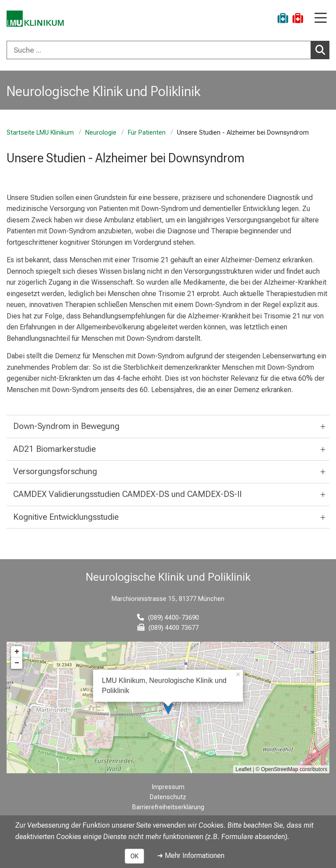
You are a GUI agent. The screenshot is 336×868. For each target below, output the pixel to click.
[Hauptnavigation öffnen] (321, 19)
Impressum (168, 787)
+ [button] (17, 652)
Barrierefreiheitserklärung (168, 807)
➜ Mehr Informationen (191, 855)
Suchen (322, 50)
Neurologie (101, 133)
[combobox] (168, 50)
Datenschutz (168, 797)
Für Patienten (147, 133)
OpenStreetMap (280, 769)
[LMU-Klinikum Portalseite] (37, 20)
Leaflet (243, 769)
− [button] (17, 663)
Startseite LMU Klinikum (40, 133)
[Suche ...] (159, 50)
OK (134, 856)
